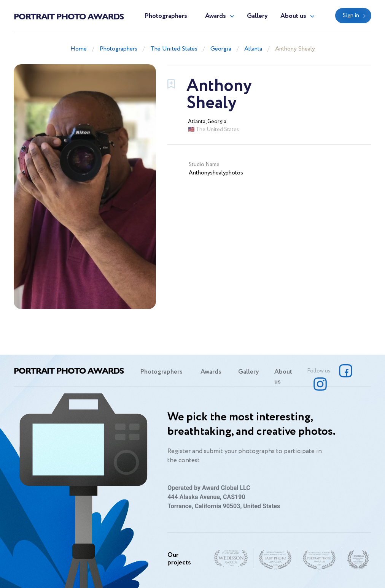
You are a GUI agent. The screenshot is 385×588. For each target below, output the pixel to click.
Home (79, 49)
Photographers (166, 16)
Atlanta (253, 49)
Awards (216, 16)
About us (293, 16)
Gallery (257, 16)
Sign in (351, 16)
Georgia (221, 49)
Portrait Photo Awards (69, 16)
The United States (174, 49)
